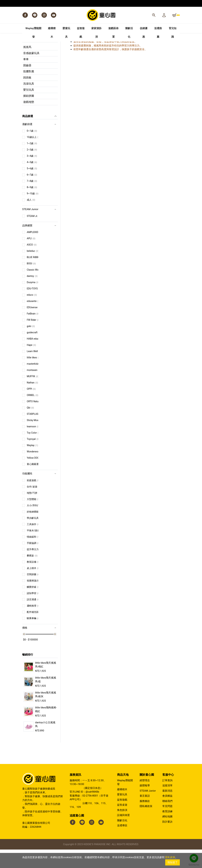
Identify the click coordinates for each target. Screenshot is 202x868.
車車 (26, 78)
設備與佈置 (123, 834)
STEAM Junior (148, 809)
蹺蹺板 (27, 96)
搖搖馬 (27, 65)
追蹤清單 (167, 804)
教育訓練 (167, 830)
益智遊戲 (122, 818)
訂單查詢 (167, 799)
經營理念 (145, 799)
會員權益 (167, 814)
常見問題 (167, 825)
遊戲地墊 (29, 120)
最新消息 (167, 809)
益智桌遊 (122, 823)
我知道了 (173, 862)
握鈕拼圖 (29, 114)
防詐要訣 (167, 840)
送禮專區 (122, 844)
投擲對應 (29, 90)
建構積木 (122, 808)
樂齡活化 (122, 839)
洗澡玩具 (29, 102)
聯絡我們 (167, 819)
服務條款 (145, 819)
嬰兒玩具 (29, 108)
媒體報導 (145, 804)
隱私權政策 (146, 825)
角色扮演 (122, 828)
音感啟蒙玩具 (31, 71)
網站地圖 (167, 835)
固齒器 (27, 84)
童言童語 (145, 814)
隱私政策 (170, 857)
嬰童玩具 (122, 813)
